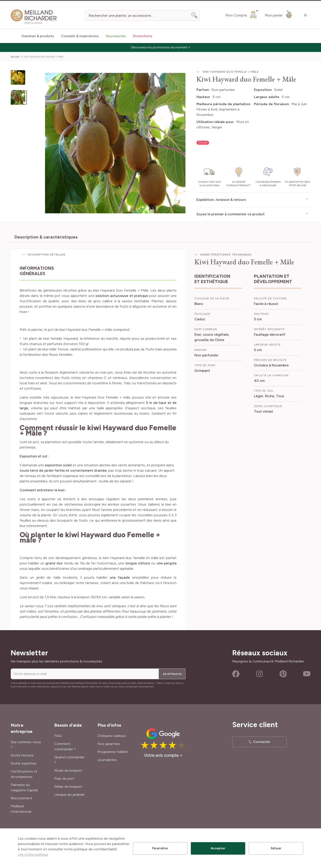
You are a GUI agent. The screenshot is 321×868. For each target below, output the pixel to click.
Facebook (236, 674)
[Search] (194, 15)
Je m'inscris (172, 674)
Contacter (262, 742)
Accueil (15, 57)
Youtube (307, 674)
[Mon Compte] (242, 14)
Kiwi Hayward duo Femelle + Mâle (44, 57)
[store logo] (34, 17)
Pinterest (283, 674)
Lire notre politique (33, 855)
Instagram (259, 674)
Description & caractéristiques (46, 237)
